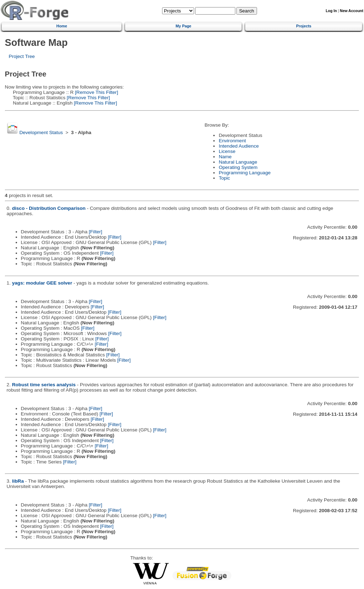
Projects (304, 26)
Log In (331, 11)
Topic (224, 178)
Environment (232, 141)
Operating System (238, 167)
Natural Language (238, 162)
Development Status (41, 132)
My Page (183, 26)
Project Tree (22, 56)
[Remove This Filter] (96, 92)
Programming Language (245, 173)
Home (62, 26)
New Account (352, 11)
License (227, 151)
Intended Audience (239, 146)
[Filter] (96, 232)
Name (225, 157)
